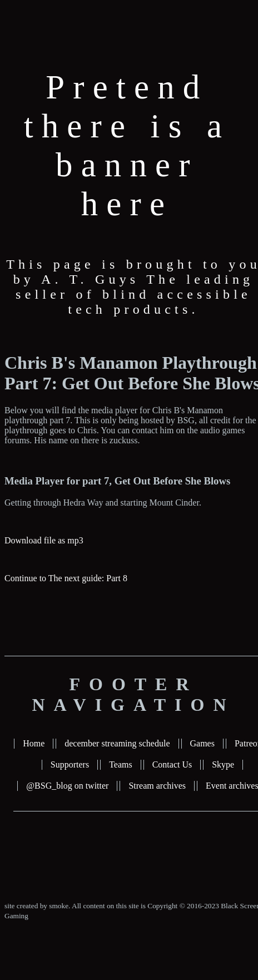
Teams (121, 764)
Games (202, 743)
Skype (223, 764)
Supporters (70, 764)
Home (34, 743)
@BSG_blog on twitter (67, 786)
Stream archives (157, 786)
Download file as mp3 (44, 540)
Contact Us (172, 764)
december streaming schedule (117, 743)
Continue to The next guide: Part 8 (66, 578)
